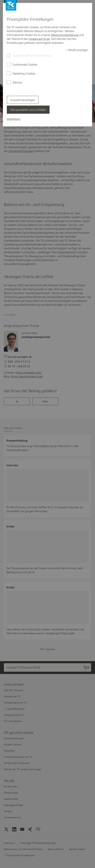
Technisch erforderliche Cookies (32, 56)
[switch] (77, 50)
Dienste (17, 82)
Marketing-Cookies (24, 74)
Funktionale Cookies (25, 65)
